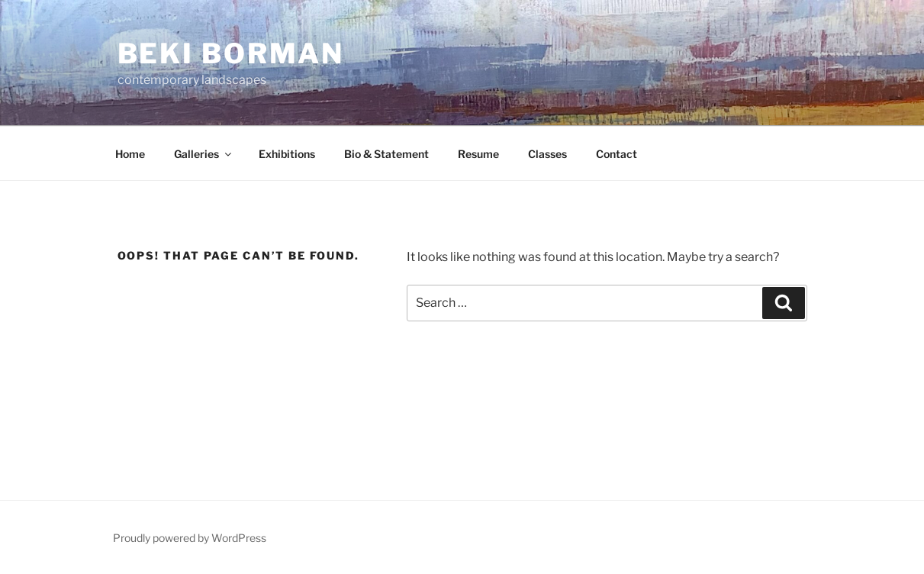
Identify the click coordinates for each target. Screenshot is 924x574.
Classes (547, 154)
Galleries (204, 154)
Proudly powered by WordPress (190, 538)
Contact (617, 154)
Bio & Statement (386, 154)
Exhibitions (287, 154)
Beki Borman (231, 53)
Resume (478, 154)
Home (130, 154)
